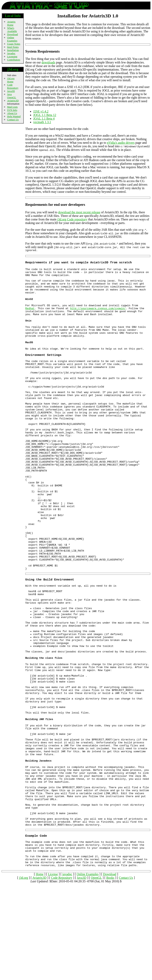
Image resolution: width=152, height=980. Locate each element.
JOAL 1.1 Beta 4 (44, 119)
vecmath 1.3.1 (42, 122)
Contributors (14, 60)
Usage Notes (14, 44)
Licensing (12, 56)
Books (110, 971)
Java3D (11, 91)
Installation (13, 50)
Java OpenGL (12, 96)
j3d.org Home (11, 80)
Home (40, 968)
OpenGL (96, 971)
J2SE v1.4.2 (41, 111)
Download (12, 34)
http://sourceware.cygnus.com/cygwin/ (98, 316)
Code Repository (13, 86)
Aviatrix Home (11, 23)
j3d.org (23, 971)
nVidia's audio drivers (121, 143)
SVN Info (12, 110)
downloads (48, 62)
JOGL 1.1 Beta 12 (45, 115)
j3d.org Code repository (72, 219)
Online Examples (12, 39)
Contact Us (13, 120)
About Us (12, 113)
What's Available (12, 30)
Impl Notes (13, 47)
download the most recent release (79, 212)
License (53, 968)
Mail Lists (12, 107)
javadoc (67, 968)
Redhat (30, 316)
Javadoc (11, 53)
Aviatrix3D (13, 101)
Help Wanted (14, 116)
